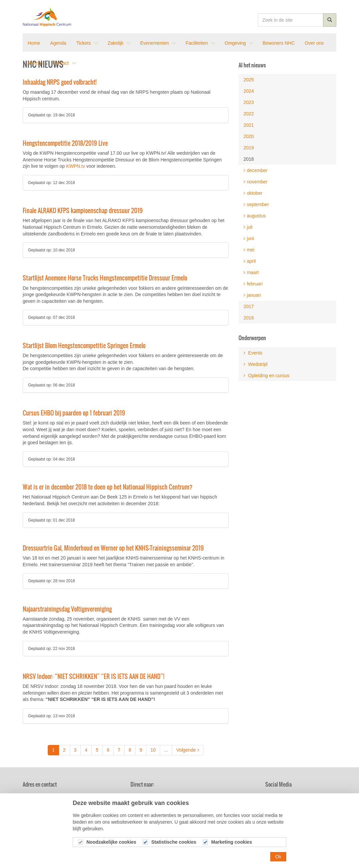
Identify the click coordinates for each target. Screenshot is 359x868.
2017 (249, 306)
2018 (249, 159)
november (256, 182)
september (256, 204)
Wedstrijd (256, 364)
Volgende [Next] (188, 750)
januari (252, 295)
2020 (249, 136)
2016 (249, 318)
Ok (278, 857)
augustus (255, 216)
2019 (249, 148)
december (256, 170)
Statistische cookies (174, 843)
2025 (249, 80)
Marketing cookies (232, 843)
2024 (249, 91)
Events (253, 353)
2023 (249, 102)
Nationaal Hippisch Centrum (47, 17)
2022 (249, 114)
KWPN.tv (76, 166)
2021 (249, 125)
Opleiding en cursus (267, 375)
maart (251, 272)
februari (253, 284)
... (166, 750)
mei (249, 250)
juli (248, 227)
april (250, 261)
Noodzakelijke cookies (111, 843)
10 (153, 750)
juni (249, 238)
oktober (253, 193)
